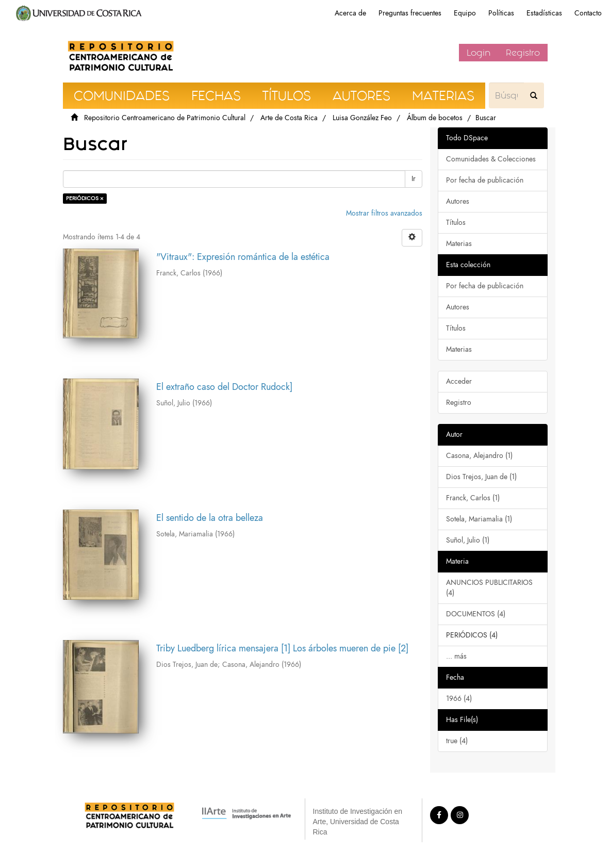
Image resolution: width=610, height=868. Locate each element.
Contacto (588, 13)
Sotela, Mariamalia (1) (479, 519)
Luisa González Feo (362, 118)
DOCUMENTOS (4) (476, 614)
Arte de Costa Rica (289, 118)
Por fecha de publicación (485, 180)
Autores (458, 201)
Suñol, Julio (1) (468, 540)
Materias (459, 244)
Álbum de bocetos (435, 118)
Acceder (459, 381)
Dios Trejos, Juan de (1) (481, 477)
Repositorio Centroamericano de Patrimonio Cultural (165, 118)
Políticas (501, 13)
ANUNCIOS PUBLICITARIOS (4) (489, 588)
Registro (523, 53)
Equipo (465, 13)
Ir (414, 179)
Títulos (456, 223)
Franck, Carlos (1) (473, 498)
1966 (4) (459, 699)
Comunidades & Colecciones (491, 159)
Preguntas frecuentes (410, 13)
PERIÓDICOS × (85, 198)
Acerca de (350, 13)
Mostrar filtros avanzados (384, 213)
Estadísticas (544, 13)
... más (456, 656)
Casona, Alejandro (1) (479, 456)
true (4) (457, 741)
